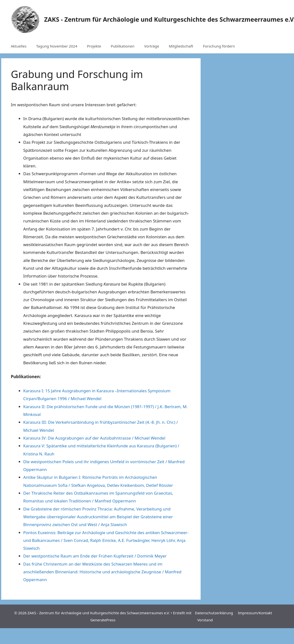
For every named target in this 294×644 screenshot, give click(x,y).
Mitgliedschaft (181, 46)
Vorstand (205, 620)
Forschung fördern (219, 46)
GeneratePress (103, 620)
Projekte (94, 46)
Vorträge (152, 46)
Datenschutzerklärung (214, 613)
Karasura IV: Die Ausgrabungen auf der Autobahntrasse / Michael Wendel (94, 438)
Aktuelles (19, 46)
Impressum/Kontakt (255, 613)
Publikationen (123, 46)
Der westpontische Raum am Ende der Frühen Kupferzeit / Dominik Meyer (95, 556)
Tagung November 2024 (57, 46)
